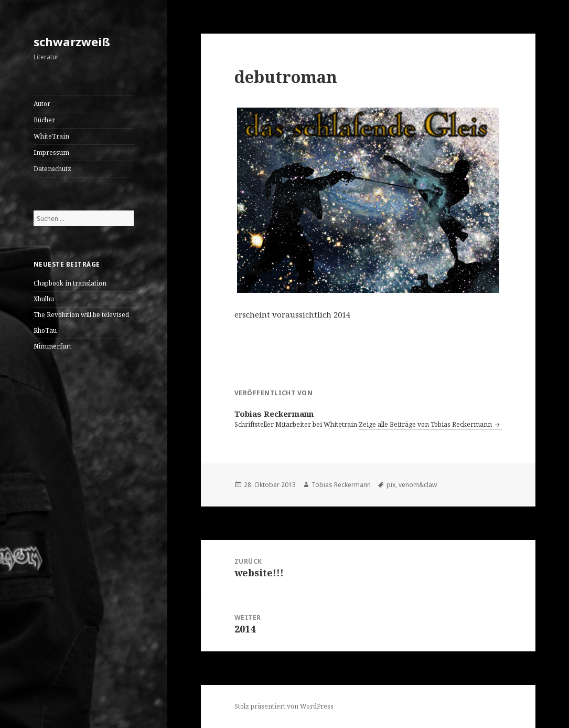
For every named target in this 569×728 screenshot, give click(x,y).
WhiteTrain (51, 136)
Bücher (44, 120)
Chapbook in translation (70, 283)
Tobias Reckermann (341, 485)
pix (391, 485)
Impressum (51, 152)
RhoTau (45, 330)
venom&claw (418, 485)
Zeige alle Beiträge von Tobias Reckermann (426, 424)
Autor (42, 104)
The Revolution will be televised (81, 315)
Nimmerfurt (52, 346)
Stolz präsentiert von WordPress (284, 706)
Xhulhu (44, 299)
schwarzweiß (72, 41)
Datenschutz (52, 169)
